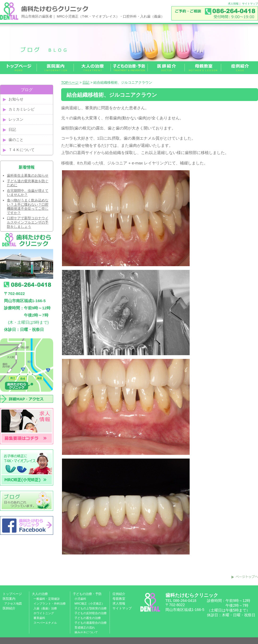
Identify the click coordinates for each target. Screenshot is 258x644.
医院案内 (9, 599)
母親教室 (119, 599)
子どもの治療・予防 (87, 594)
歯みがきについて (86, 632)
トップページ (12, 594)
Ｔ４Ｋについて (22, 150)
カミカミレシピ (22, 109)
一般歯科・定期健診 (47, 599)
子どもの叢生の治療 (88, 618)
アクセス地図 (13, 604)
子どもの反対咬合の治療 (91, 613)
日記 (86, 82)
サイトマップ (250, 4)
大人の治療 (40, 594)
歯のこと (16, 140)
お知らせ (16, 99)
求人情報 (233, 4)
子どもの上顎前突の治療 (91, 608)
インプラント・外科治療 (50, 604)
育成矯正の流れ (85, 627)
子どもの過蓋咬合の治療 (91, 623)
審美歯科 (39, 618)
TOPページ (70, 82)
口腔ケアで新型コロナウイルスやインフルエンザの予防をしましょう (28, 222)
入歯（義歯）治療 (45, 608)
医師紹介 (9, 608)
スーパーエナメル (45, 623)
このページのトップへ (245, 577)
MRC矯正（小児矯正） (90, 604)
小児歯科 (80, 599)
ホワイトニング (44, 613)
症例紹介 (119, 594)
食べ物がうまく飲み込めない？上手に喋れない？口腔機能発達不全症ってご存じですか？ (28, 206)
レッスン (16, 119)
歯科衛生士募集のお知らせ (28, 175)
